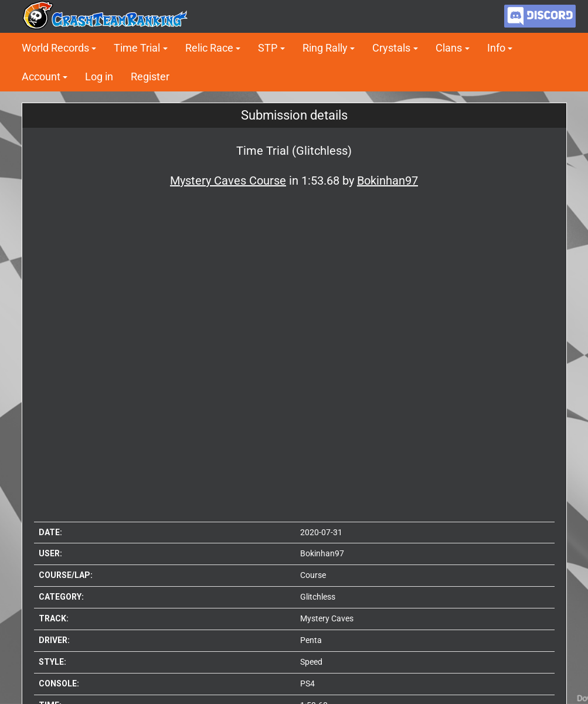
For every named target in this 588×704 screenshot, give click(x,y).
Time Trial (137, 48)
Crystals (391, 48)
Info (496, 48)
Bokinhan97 (322, 553)
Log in (99, 76)
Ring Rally (325, 48)
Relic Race (209, 48)
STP (268, 48)
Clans (449, 48)
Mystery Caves (327, 618)
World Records (55, 48)
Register (150, 76)
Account (41, 76)
